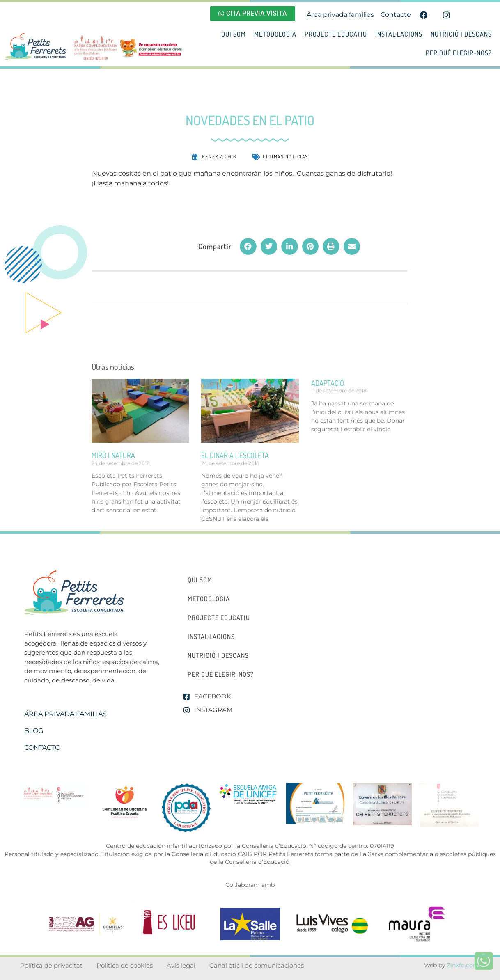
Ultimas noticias (286, 157)
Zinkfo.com (463, 965)
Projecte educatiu (336, 34)
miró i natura (113, 455)
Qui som (234, 34)
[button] (248, 246)
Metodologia (275, 34)
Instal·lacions (399, 34)
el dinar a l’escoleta (235, 455)
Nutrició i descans (461, 34)
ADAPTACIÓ (328, 383)
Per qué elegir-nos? (459, 53)
